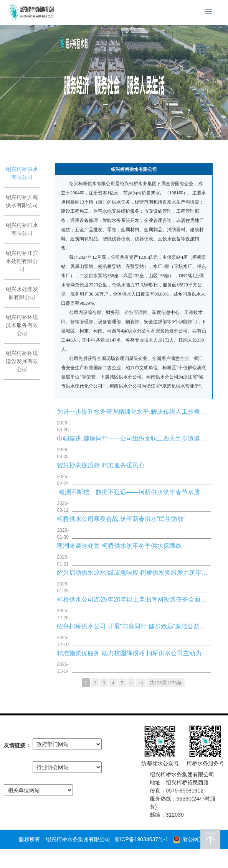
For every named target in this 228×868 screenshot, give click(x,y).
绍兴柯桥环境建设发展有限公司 (22, 361)
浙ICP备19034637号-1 (141, 839)
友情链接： (17, 745)
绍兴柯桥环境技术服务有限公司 (22, 325)
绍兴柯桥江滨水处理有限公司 (22, 261)
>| (141, 683)
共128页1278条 (166, 683)
